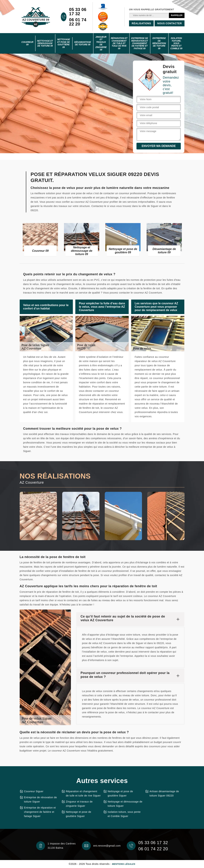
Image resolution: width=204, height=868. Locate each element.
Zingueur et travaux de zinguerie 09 (101, 43)
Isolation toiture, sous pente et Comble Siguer (124, 814)
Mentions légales (124, 864)
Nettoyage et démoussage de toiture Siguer (125, 804)
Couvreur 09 (27, 43)
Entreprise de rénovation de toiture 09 (159, 43)
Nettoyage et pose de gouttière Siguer (79, 814)
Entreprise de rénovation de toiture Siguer (41, 799)
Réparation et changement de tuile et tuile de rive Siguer (83, 793)
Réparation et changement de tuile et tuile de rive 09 (119, 43)
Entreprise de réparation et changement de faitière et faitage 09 (140, 43)
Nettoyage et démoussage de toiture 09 (45, 43)
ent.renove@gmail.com (107, 846)
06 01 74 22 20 (78, 22)
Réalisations (141, 23)
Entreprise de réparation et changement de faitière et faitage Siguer (40, 812)
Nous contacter (169, 23)
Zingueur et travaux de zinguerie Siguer (79, 804)
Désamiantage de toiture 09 (83, 43)
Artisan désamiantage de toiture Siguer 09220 (164, 793)
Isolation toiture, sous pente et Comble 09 (176, 43)
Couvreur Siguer (34, 791)
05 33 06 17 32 (78, 12)
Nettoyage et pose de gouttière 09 (64, 43)
